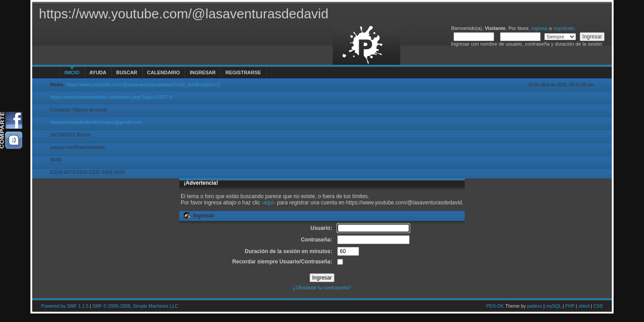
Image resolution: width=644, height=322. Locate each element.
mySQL (554, 306)
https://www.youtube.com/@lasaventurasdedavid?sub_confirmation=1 (143, 85)
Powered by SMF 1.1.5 (65, 306)
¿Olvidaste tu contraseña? (322, 288)
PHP (570, 306)
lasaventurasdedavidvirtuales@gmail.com (96, 122)
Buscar (127, 72)
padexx (535, 306)
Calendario (163, 72)
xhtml (584, 306)
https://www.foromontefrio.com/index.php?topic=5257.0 (111, 97)
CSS (598, 306)
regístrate (564, 28)
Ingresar (203, 72)
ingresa (540, 28)
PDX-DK (495, 306)
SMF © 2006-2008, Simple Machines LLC (135, 306)
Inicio (72, 72)
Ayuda (98, 72)
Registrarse (243, 72)
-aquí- (269, 203)
